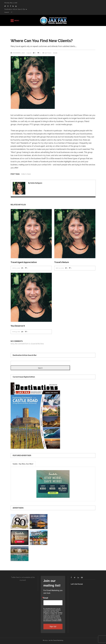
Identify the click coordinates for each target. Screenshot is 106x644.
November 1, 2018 (19, 53)
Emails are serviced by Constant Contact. (53, 620)
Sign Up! (53, 627)
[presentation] (23, 464)
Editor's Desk (26, 174)
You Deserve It (18, 326)
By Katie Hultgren (35, 183)
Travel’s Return (62, 262)
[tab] (23, 464)
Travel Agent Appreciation (24, 262)
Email (46, 598)
